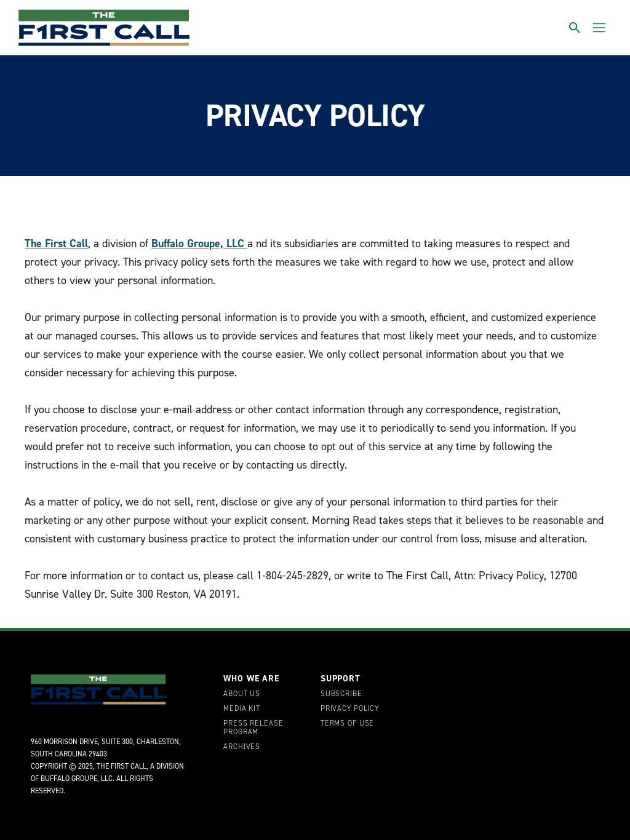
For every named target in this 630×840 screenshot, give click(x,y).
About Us (242, 694)
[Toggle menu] (599, 28)
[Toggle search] (575, 28)
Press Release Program (253, 728)
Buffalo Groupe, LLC (199, 244)
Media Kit (242, 709)
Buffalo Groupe (69, 779)
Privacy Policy (350, 709)
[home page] (104, 28)
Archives (242, 747)
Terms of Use (347, 724)
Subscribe (341, 694)
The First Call (56, 244)
